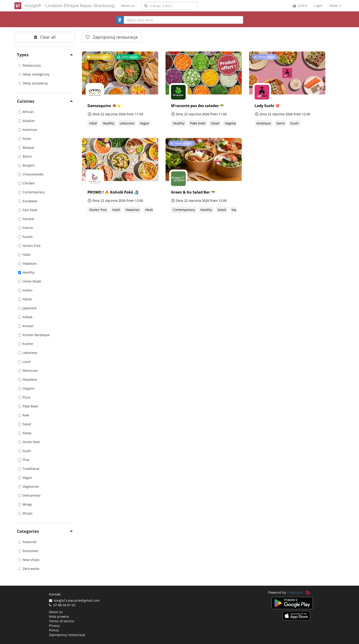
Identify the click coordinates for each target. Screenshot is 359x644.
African (26, 112)
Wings (25, 504)
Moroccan (28, 371)
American (28, 130)
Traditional (29, 469)
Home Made (30, 281)
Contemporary (31, 192)
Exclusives (28, 551)
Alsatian (27, 121)
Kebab (25, 317)
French (26, 228)
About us (128, 6)
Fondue (26, 219)
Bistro (25, 156)
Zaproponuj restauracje (67, 635)
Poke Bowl (28, 406)
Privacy (54, 626)
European (28, 201)
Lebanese (28, 353)
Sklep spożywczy (33, 83)
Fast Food (28, 210)
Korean (26, 326)
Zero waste (29, 569)
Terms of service (62, 621)
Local (24, 362)
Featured (27, 542)
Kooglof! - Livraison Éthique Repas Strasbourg (69, 6)
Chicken (26, 183)
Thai (24, 460)
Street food (29, 442)
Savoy (25, 433)
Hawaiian (27, 263)
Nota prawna (59, 616)
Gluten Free (29, 246)
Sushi (25, 451)
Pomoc (54, 630)
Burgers (26, 165)
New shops (29, 560)
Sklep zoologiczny (34, 74)
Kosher (26, 344)
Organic (26, 388)
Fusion (25, 237)
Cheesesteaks (31, 174)
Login (318, 6)
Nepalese (28, 379)
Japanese (27, 308)
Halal (24, 255)
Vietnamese (29, 495)
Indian (25, 290)
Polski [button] (335, 6)
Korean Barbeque (34, 335)
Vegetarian (29, 486)
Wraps (25, 513)
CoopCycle (295, 592)
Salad (25, 424)
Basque (26, 147)
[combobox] (170, 6)
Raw (24, 415)
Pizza (24, 397)
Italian (25, 299)
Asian (25, 139)
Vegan (25, 478)
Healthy (26, 272)
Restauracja (29, 65)
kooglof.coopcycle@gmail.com (74, 600)
